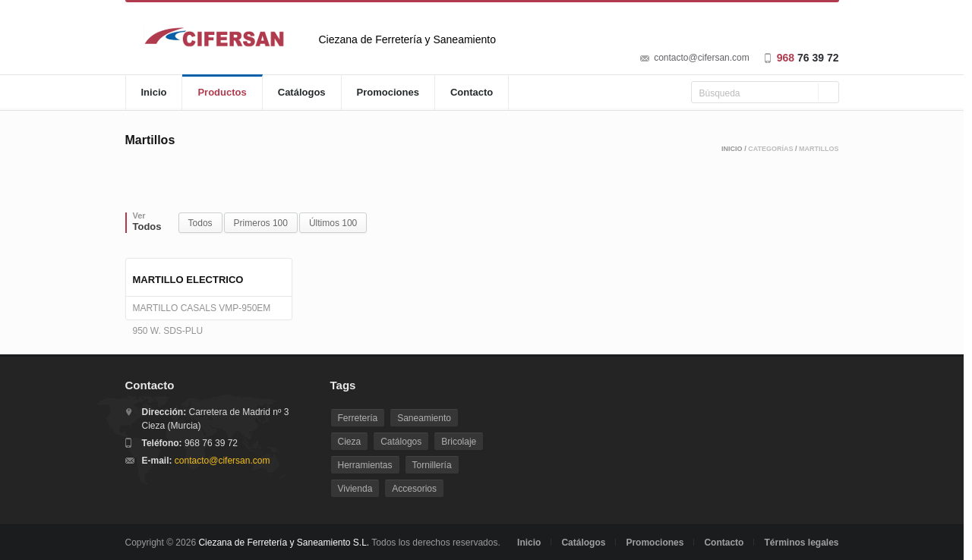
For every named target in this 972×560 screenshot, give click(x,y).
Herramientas (365, 465)
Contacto (472, 92)
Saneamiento (424, 418)
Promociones (388, 92)
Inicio (154, 92)
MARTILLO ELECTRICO (188, 280)
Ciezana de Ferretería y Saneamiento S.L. (284, 543)
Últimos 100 (333, 223)
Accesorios (414, 489)
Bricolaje (459, 442)
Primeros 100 (261, 223)
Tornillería (432, 465)
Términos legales (801, 543)
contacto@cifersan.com (702, 58)
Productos (222, 92)
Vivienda (355, 489)
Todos (200, 223)
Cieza (350, 442)
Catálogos (302, 92)
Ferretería (358, 418)
